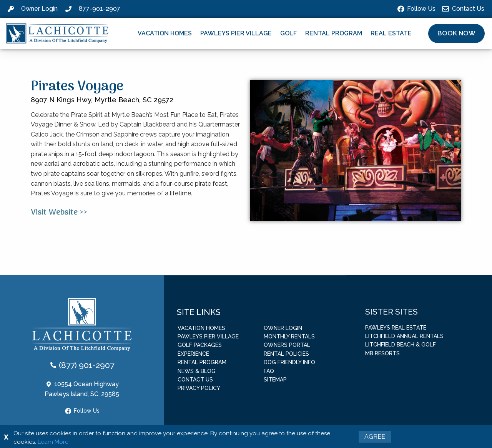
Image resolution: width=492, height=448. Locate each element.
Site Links (199, 312)
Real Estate (391, 33)
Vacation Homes (165, 33)
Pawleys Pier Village (236, 33)
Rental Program (334, 33)
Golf (288, 33)
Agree (375, 437)
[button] (456, 33)
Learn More (53, 442)
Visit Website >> (59, 212)
